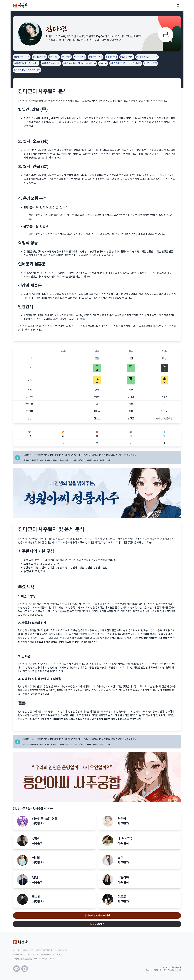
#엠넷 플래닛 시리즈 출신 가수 (27, 70)
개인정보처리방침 (175, 967)
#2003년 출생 (150, 63)
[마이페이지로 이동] (178, 5)
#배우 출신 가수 (96, 57)
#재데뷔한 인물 (39, 57)
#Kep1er (103, 63)
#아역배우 (66, 57)
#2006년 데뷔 (127, 57)
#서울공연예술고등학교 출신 (26, 63)
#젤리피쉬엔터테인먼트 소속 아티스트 (80, 63)
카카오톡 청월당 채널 (26, 959)
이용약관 (166, 967)
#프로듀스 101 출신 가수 (147, 57)
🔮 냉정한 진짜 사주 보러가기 (97, 915)
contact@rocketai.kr (46, 959)
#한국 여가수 (80, 57)
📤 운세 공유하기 (97, 924)
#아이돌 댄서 (111, 57)
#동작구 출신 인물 (22, 57)
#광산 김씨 (54, 57)
